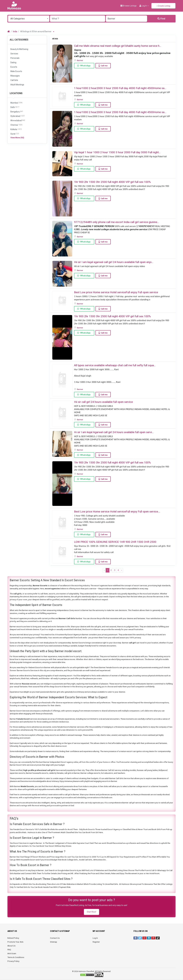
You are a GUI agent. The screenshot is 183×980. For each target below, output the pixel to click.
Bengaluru (17, 112)
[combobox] (29, 19)
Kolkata (16, 129)
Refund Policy (13, 938)
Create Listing (163, 6)
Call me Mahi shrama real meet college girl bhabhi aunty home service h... (118, 46)
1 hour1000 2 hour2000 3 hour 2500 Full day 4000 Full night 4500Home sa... (120, 88)
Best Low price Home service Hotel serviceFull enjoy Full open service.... (117, 512)
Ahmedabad (18, 121)
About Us (11, 946)
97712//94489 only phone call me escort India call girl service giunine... (116, 222)
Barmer (80, 60)
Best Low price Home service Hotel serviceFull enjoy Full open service (116, 292)
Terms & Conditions (16, 957)
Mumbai (16, 103)
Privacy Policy (13, 961)
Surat (15, 134)
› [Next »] (122, 570)
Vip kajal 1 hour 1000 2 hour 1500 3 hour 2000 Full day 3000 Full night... (117, 152)
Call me (104, 66)
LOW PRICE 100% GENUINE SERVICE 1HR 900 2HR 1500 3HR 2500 (115, 542)
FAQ (9, 950)
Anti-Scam (12, 953)
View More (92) (17, 138)
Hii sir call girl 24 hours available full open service (103, 402)
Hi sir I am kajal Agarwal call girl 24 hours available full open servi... (114, 432)
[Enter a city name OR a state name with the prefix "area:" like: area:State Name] (126, 19)
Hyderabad (18, 116)
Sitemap (54, 942)
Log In (95, 938)
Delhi (15, 107)
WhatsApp (85, 66)
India (15, 31)
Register (96, 942)
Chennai (16, 125)
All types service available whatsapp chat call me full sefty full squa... (115, 365)
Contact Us (55, 938)
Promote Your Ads (15, 942)
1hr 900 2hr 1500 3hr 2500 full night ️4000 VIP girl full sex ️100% (112, 182)
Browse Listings (128, 6)
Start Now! (91, 912)
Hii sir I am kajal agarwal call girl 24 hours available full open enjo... (114, 262)
